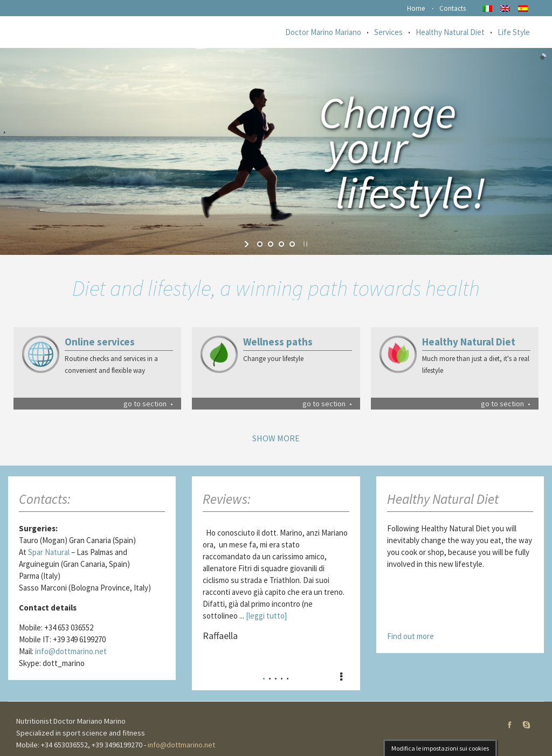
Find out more (410, 636)
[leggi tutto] (266, 616)
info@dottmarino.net (71, 651)
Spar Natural (49, 552)
